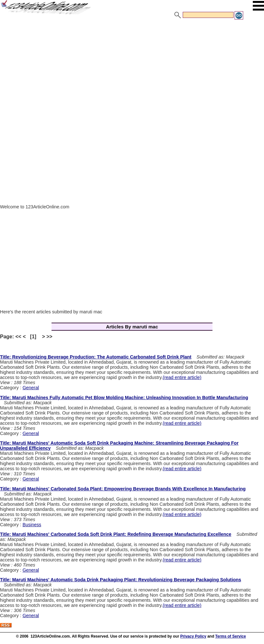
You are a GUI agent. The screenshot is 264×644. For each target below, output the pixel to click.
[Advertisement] (132, 68)
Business (32, 525)
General (31, 388)
